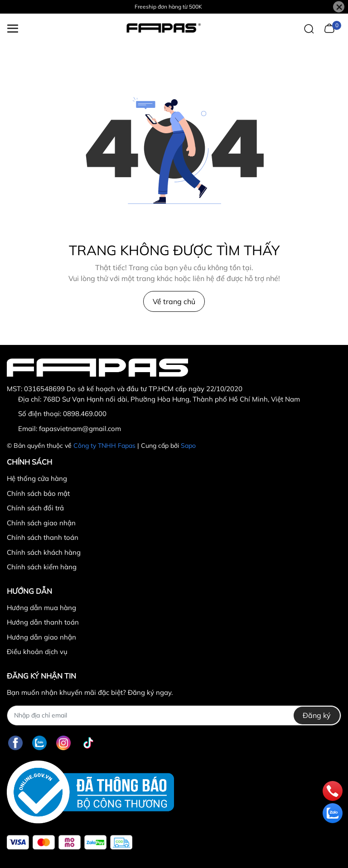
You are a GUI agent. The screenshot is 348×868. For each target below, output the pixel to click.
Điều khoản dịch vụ (37, 652)
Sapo (188, 446)
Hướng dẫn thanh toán (43, 622)
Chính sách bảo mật (38, 493)
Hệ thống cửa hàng (37, 478)
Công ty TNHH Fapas (104, 446)
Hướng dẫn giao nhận (41, 637)
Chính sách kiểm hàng (42, 567)
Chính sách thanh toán (43, 537)
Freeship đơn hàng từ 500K (168, 7)
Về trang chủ (174, 301)
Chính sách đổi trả (35, 508)
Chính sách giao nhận (41, 523)
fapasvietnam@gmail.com (80, 429)
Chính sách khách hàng (44, 552)
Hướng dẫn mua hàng (41, 608)
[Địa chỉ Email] (174, 715)
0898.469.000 (85, 414)
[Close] (339, 7)
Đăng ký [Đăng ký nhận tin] (317, 715)
